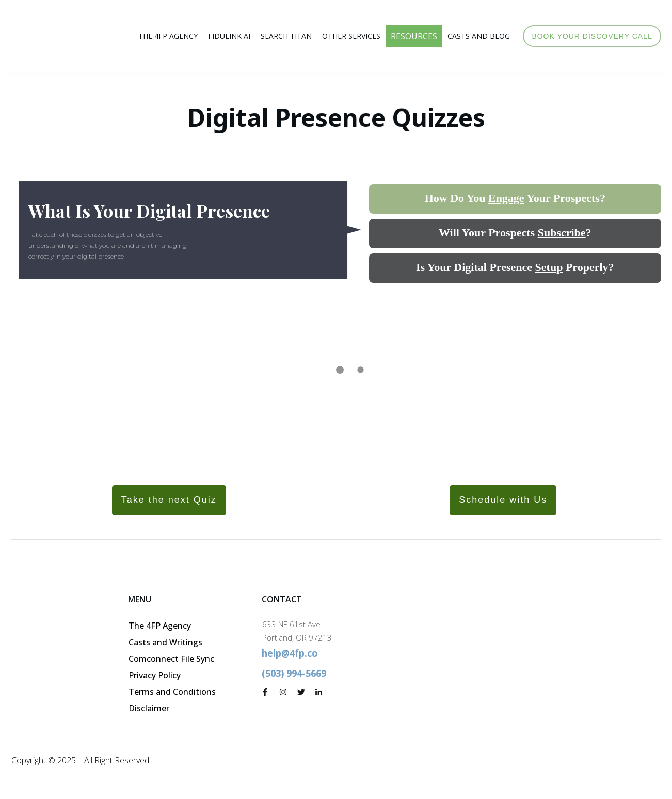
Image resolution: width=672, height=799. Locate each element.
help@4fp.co (290, 653)
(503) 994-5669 (294, 673)
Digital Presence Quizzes (336, 117)
